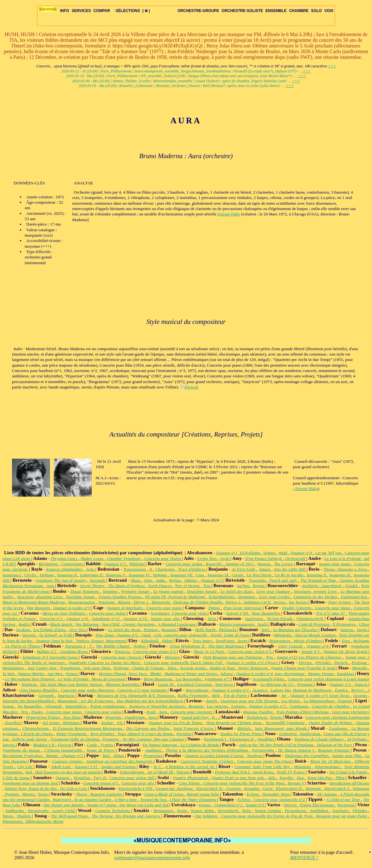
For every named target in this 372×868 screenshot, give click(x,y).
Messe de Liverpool (109, 679)
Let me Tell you (329, 553)
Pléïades (360, 811)
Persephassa (296, 811)
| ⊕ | (146, 11)
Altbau (119, 756)
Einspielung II (242, 739)
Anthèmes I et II (258, 602)
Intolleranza (310, 734)
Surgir (363, 630)
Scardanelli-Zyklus (269, 679)
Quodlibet (266, 739)
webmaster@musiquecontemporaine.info (152, 858)
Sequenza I (12, 575)
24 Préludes (357, 739)
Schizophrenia (132, 772)
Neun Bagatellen (266, 613)
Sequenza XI (340, 575)
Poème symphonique (108, 706)
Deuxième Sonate (202, 591)
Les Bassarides (189, 679)
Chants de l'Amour (149, 668)
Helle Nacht (206, 630)
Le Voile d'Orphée (74, 679)
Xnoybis (287, 778)
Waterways (62, 800)
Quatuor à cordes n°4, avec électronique (271, 674)
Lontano (239, 706)
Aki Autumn (327, 794)
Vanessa (264, 564)
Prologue (360, 663)
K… (216, 717)
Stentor (108, 723)
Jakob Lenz (61, 767)
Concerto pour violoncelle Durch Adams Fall (184, 663)
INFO (65, 11)
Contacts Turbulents (113, 811)
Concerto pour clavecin (122, 657)
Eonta (183, 811)
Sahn (149, 580)
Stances (362, 684)
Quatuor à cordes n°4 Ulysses (252, 663)
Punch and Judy (284, 580)
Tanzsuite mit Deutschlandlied (29, 701)
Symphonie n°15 (106, 619)
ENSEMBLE (276, 11)
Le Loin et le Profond (343, 558)
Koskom (24, 630)
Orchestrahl (296, 558)
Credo (92, 745)
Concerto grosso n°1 (102, 783)
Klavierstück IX (290, 788)
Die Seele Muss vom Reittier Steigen (72, 684)
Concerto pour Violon (163, 558)
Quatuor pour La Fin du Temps (176, 723)
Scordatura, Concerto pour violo (179, 613)
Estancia (123, 651)
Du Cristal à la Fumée (349, 772)
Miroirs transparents (237, 624)
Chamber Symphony (124, 558)
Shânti (168, 641)
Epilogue (122, 668)
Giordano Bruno (74, 651)
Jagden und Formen (119, 767)
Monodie (360, 668)
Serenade (98, 580)
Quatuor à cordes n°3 (72, 608)
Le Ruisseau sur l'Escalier (296, 630)
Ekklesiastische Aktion (44, 821)
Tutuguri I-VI (86, 767)
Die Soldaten (207, 816)
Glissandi (54, 706)
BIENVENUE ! (304, 858)
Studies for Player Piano (242, 734)
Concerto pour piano (164, 608)
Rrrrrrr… (360, 690)
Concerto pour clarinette (192, 712)
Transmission (135, 569)
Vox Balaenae (88, 624)
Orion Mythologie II (188, 646)
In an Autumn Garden (93, 800)
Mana (136, 580)
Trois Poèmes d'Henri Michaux (303, 712)
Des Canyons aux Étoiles (148, 728)
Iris (121, 723)
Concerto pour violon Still (133, 778)
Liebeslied (288, 734)
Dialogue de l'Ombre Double (198, 602)
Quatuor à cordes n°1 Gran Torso (321, 695)
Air (284, 695)
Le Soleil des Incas (125, 630)
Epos (346, 641)
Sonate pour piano (335, 564)
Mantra (29, 794)
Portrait (191, 387)
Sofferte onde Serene (30, 739)
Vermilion (82, 778)
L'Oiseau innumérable (64, 750)
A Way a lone (126, 800)
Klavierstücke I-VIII (136, 788)
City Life (25, 767)
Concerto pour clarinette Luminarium (338, 717)
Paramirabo (39, 811)
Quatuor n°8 (78, 619)
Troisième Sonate (81, 597)
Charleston (166, 569)
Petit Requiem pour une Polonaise (233, 657)
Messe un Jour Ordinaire (64, 613)
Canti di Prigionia (315, 624)
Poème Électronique (317, 805)
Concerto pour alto (138, 783)
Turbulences (257, 717)
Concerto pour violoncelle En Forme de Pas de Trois (267, 816)
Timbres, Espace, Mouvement (101, 641)
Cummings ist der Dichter (316, 597)
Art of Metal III (161, 772)
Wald (284, 553)
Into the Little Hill (290, 569)
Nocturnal (346, 805)
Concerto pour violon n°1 (251, 651)
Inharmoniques (328, 767)
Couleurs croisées (68, 761)
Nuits (247, 811)
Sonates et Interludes (126, 608)
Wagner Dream (321, 674)
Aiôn (272, 778)
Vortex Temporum (253, 668)
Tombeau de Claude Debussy (319, 739)
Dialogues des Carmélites (307, 756)
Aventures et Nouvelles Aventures (158, 706)
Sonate (9, 706)
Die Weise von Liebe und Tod (144, 805)
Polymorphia (263, 750)
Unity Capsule (291, 646)
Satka (161, 580)
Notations (107, 602)
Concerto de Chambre (331, 706)
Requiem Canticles (107, 794)
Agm (51, 586)
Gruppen (234, 788)
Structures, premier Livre (316, 591)
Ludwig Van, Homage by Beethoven (301, 690)
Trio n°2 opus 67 (331, 613)
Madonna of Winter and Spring (191, 674)
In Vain (9, 674)
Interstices (225, 684)
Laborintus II (92, 575)
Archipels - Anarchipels (322, 586)
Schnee (270, 553)
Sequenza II (67, 575)
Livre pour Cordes (275, 597)
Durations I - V (79, 646)
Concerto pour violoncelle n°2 (280, 800)
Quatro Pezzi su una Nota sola (239, 778)
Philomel (138, 564)
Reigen (259, 586)
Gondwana (339, 728)
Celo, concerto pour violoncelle (181, 635)
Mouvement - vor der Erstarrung (86, 701)
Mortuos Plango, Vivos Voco (123, 674)
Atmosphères (77, 706)
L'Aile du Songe (17, 778)
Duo (301, 778)
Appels (212, 701)
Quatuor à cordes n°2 (268, 706)
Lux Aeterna (218, 706)
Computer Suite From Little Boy (263, 767)
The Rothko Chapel (113, 646)
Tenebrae (30, 684)
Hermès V (296, 783)
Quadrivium (135, 717)
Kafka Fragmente (193, 695)
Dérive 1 (141, 602)
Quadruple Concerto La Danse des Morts (105, 663)
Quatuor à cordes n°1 (231, 690)
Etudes (38, 712)
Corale (238, 575)
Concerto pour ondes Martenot (88, 690)
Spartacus (67, 695)
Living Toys (207, 558)
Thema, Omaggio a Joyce (346, 569)
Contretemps (72, 564)
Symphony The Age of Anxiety (61, 580)
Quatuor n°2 (116, 564)
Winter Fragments (72, 734)
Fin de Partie (236, 695)
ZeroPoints (226, 641)
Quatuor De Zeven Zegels (346, 651)
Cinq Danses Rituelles (39, 690)
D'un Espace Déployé (264, 558)
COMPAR (102, 11)
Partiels (342, 663)
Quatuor (63, 778)
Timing (215, 608)
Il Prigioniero (345, 624)
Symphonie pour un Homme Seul (31, 783)
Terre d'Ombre (103, 734)
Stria (212, 619)
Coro (201, 575)
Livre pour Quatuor (274, 591)
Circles (31, 575)
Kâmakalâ (150, 641)
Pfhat (341, 778)
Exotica (342, 690)
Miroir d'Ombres (308, 641)
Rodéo (25, 624)
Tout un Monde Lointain (316, 635)
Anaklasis (154, 750)
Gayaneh (47, 695)
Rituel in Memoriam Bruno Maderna (34, 602)
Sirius (43, 794)
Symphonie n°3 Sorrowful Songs (51, 657)
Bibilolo (245, 728)
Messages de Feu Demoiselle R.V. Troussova (136, 695)
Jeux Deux (72, 717)
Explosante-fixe (355, 597)
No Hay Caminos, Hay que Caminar (154, 739)
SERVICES (81, 11)
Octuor (72, 674)
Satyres (9, 745)
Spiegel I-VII (238, 613)
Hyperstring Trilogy (44, 717)
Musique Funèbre (259, 712)
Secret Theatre (93, 586)
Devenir (30, 635)
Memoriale (161, 602)
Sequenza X (317, 575)
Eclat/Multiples (222, 597)
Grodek (352, 586)
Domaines (247, 597)
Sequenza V (116, 575)
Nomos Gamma (269, 811)
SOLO (316, 11)
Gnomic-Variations (139, 624)
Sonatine (111, 591)
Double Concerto (297, 608)
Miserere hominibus (123, 684)
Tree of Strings (188, 586)
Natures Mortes (32, 674)
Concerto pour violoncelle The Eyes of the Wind (244, 783)
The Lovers (284, 564)
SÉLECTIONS (126, 11)
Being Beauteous (159, 679)
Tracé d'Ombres (192, 569)
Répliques (72, 723)
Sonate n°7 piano (102, 805)
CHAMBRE (299, 11)
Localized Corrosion (195, 684)
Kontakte (252, 788)
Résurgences (280, 641)
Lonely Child (64, 811)
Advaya (227, 674)
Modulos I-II (44, 745)
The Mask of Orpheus (127, 586)
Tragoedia (258, 580)
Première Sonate (136, 591)
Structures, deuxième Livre (40, 597)
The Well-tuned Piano (70, 816)
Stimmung (361, 788)
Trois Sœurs (203, 641)
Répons (125, 602)
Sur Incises (299, 602)
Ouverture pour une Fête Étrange (250, 701)
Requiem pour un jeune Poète (342, 816)
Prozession (153, 756)
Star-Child (111, 624)
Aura (164, 712)
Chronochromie (36, 728)
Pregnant (305, 684)
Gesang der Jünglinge (175, 788)
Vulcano (184, 772)
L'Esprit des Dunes (37, 734)
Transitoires (71, 668)
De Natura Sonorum (160, 745)
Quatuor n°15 (136, 619)
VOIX (329, 11)
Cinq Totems (190, 783)
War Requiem (39, 608)
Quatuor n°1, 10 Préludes (239, 553)
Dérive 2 (233, 602)
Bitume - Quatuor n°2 (65, 756)
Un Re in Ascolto (289, 575)
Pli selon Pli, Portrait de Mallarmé (176, 597)
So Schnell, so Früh (56, 635)
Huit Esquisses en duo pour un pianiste (69, 772)
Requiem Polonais (334, 750)
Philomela (228, 630)
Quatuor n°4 (302, 553)
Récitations (49, 564)
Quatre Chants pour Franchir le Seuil (304, 668)
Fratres (107, 745)
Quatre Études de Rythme (331, 723)
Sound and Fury (196, 717)
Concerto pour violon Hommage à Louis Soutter (329, 679)
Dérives (306, 663)
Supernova (254, 619)
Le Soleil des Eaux (237, 591)
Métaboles (283, 635)
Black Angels (62, 624)
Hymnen (12, 794)
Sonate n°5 (256, 805)
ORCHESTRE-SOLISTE (242, 11)
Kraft (152, 712)
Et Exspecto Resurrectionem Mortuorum (88, 728)
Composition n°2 (229, 805)
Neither (140, 646)
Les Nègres (291, 701)
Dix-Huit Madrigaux (227, 646)
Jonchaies (341, 811)
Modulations (14, 668)
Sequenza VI (139, 575)
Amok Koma (264, 772)
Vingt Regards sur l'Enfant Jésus (234, 723)
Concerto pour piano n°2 (155, 651)
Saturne (347, 630)
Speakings (346, 674)
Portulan (185, 734)
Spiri (266, 630)
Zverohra (13, 723)
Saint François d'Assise (194, 728)
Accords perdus (194, 668)
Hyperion (114, 717)
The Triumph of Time (319, 580)
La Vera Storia (260, 575)
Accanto (361, 695)
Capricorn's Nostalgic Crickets (207, 761)
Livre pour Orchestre (350, 712)
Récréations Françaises (23, 756)
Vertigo (175, 580)
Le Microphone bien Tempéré (30, 679)
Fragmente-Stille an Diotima (75, 739)
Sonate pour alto (166, 619)
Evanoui (345, 701)
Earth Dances (160, 586)
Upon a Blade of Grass (165, 794)
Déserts (291, 805)
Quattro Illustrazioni (191, 778)
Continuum (299, 706)
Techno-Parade (280, 619)
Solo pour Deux (97, 668)
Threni (82, 794)
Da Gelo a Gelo (74, 788)
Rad (106, 756)
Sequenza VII (182, 575)
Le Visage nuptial (169, 591)
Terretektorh (228, 811)
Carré (268, 788)
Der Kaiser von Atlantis (64, 805)
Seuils (263, 624)
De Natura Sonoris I (297, 750)
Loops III (166, 684)
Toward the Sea (154, 800)
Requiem (169, 630)
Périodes (324, 663)
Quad (146, 635)
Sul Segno (52, 723)
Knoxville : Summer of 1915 (230, 564)
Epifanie (47, 575)
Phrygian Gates (65, 558)
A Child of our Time (344, 800)
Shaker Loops (93, 558)
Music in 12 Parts (210, 651)
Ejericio (65, 745)
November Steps (276, 794)
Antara (265, 569)
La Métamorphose (319, 701)
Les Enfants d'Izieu (50, 630)
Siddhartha (15, 811)
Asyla (225, 558)
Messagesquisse (82, 602)
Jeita (91, 569)
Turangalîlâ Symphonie (286, 723)
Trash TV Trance (291, 772)
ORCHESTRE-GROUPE (198, 11)
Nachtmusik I (216, 739)
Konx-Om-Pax (320, 778)
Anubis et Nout (223, 668)
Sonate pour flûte (347, 756)
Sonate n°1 (311, 651)
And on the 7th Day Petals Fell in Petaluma (277, 745)
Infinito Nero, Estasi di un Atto (31, 788)
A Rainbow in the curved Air (191, 767)
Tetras (8, 816)
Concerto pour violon (185, 564)
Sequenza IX (219, 575)
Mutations (303, 767)
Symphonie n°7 (218, 679)
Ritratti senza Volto (203, 794)
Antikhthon (320, 811)
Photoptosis (13, 821)
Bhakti (156, 674)
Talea (173, 668)
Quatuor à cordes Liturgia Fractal (215, 756)
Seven (243, 641)
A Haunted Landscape (177, 624)
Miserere (173, 657)
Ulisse (364, 624)
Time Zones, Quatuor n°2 (117, 635)
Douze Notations (85, 591)
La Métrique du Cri (278, 684)
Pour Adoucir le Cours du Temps (146, 734)
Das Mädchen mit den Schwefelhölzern (151, 701)
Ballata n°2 (47, 651)
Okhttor (191, 580)
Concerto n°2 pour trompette (143, 690)
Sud (29, 772)
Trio (207, 586)
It (151, 569)
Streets (277, 717)
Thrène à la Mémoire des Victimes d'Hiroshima (207, 750)
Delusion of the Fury (335, 745)
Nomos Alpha (203, 811)
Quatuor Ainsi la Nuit (55, 641)
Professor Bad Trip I (233, 772)
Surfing (244, 586)
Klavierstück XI (210, 788)
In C (158, 767)
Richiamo (361, 641)
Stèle (216, 695)
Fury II (100, 778)
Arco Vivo (78, 630)
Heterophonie (198, 690)
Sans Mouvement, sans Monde (282, 728)
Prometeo (112, 739)
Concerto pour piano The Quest (265, 761)
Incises (280, 602)
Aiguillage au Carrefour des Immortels (120, 761)
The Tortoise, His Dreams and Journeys (127, 816)
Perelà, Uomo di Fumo (230, 635)
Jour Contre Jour (42, 668)
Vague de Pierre (101, 750)
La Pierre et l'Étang (23, 646)
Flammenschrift (310, 619)
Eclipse (253, 794)
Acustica (260, 690)
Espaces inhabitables (65, 569)
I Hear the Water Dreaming (193, 800)
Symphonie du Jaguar (22, 750)
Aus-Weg (55, 674)
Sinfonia (160, 575)
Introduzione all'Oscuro (349, 783)
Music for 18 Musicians (331, 761)
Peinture (151, 630)
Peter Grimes (340, 602)
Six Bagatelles (30, 706)
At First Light (244, 569)
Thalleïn (25, 816)
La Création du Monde (200, 745)
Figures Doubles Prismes (121, 597)
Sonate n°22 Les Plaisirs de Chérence (310, 657)
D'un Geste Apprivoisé (243, 608)
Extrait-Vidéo (229, 214)
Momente (314, 788)
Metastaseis (164, 811)
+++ (332, 66)
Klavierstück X (337, 788)
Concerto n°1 (52, 619)
